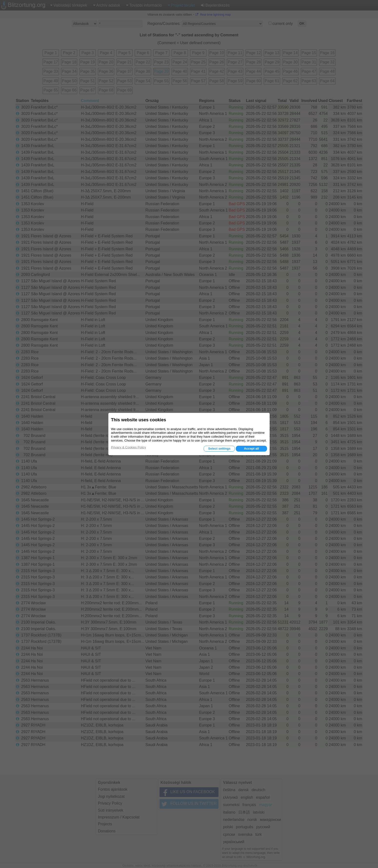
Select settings (219, 449)
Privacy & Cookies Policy (129, 447)
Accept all (251, 449)
